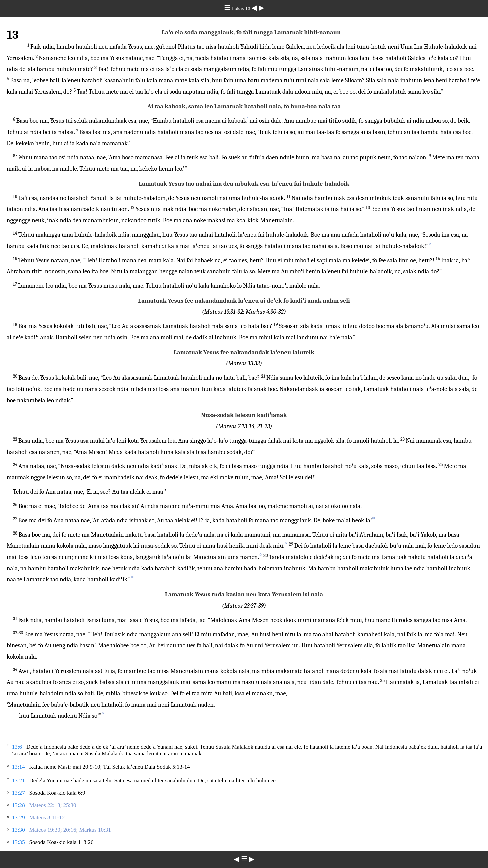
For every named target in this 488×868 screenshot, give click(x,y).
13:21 (18, 780)
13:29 (18, 817)
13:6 (17, 747)
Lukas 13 (242, 8)
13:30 (18, 830)
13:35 (18, 842)
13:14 (18, 767)
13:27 (18, 793)
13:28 (18, 805)
